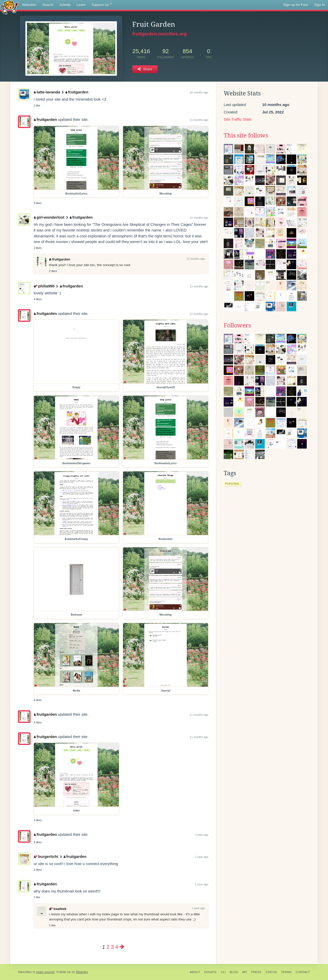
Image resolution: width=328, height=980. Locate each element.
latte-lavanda (47, 92)
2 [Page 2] (108, 947)
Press (256, 972)
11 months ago (199, 120)
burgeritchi (46, 856)
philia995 (44, 286)
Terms (286, 972)
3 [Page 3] (112, 947)
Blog (234, 972)
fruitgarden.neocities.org (159, 34)
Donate (210, 972)
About (195, 972)
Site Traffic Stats (238, 119)
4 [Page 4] (117, 947)
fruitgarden (77, 92)
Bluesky (82, 972)
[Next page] (122, 947)
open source (45, 972)
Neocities (25, 972)
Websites (29, 5)
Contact (303, 972)
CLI (223, 972)
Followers (237, 325)
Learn (81, 5)
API (245, 972)
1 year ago (202, 835)
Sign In (320, 5)
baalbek (58, 909)
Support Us (102, 5)
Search (48, 5)
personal (232, 484)
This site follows (246, 135)
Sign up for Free (296, 5)
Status (271, 972)
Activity (65, 5)
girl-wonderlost (49, 217)
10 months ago (199, 92)
